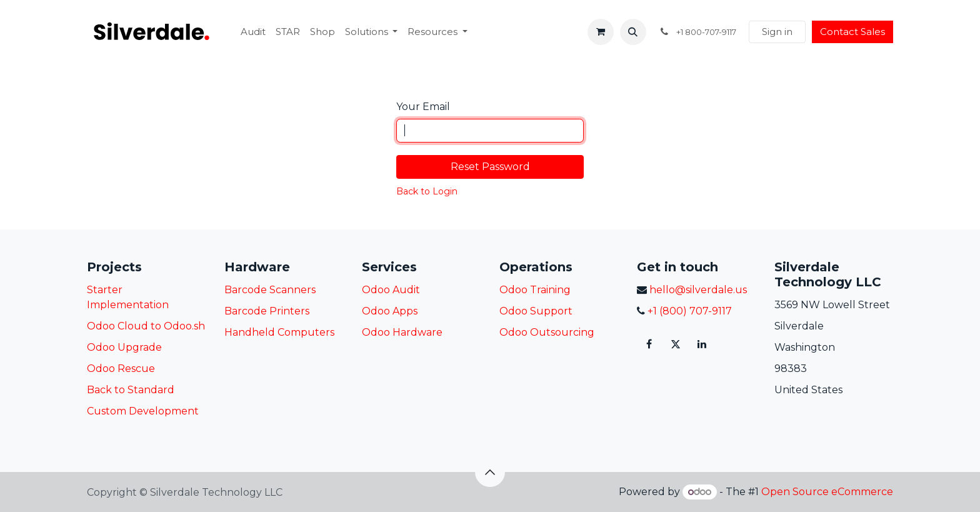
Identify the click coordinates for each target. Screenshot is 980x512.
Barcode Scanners (270, 290)
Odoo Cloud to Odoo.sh (146, 326)
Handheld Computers (279, 332)
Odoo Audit (391, 290)
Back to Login (427, 191)
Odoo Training (535, 290)
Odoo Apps (390, 311)
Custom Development (143, 411)
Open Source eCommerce (827, 492)
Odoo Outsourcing (547, 332)
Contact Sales (852, 32)
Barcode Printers (267, 311)
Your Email (423, 107)
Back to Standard (131, 390)
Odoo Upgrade (124, 347)
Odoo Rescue (121, 369)
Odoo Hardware (402, 332)
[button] (633, 32)
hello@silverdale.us (697, 290)
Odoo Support (536, 311)
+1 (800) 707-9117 (688, 311)
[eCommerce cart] (601, 32)
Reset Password (490, 167)
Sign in (777, 32)
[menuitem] (253, 32)
